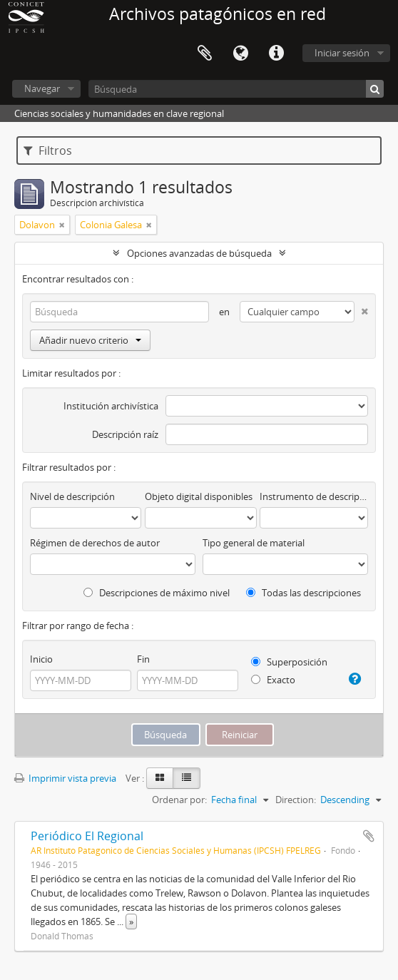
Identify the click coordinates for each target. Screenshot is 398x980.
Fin (143, 659)
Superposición (289, 662)
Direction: (296, 800)
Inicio (41, 659)
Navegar (42, 88)
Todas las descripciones (303, 593)
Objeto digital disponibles (199, 496)
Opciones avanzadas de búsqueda (199, 253)
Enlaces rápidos (276, 53)
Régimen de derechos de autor (95, 543)
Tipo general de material (254, 543)
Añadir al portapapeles (369, 836)
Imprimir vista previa (65, 778)
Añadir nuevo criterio (90, 340)
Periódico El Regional (87, 836)
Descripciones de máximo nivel (157, 593)
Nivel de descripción (72, 496)
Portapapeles (205, 53)
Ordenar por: (179, 800)
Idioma (240, 53)
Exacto (273, 680)
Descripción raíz (125, 434)
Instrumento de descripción (314, 496)
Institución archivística (111, 406)
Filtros (48, 150)
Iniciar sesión (342, 53)
